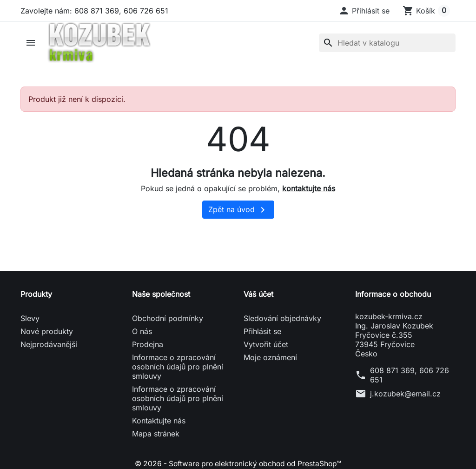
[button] (364, 11)
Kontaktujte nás (159, 422)
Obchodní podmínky (168, 320)
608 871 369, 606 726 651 (410, 377)
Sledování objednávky (282, 320)
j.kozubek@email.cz (405, 395)
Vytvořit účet (266, 346)
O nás (142, 333)
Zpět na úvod (238, 212)
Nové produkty (47, 333)
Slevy (30, 320)
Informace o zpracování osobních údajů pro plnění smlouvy (178, 368)
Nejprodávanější (49, 346)
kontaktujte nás (309, 190)
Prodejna (148, 346)
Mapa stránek (156, 435)
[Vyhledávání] (387, 44)
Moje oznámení (270, 359)
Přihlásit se (262, 333)
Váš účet (258, 296)
